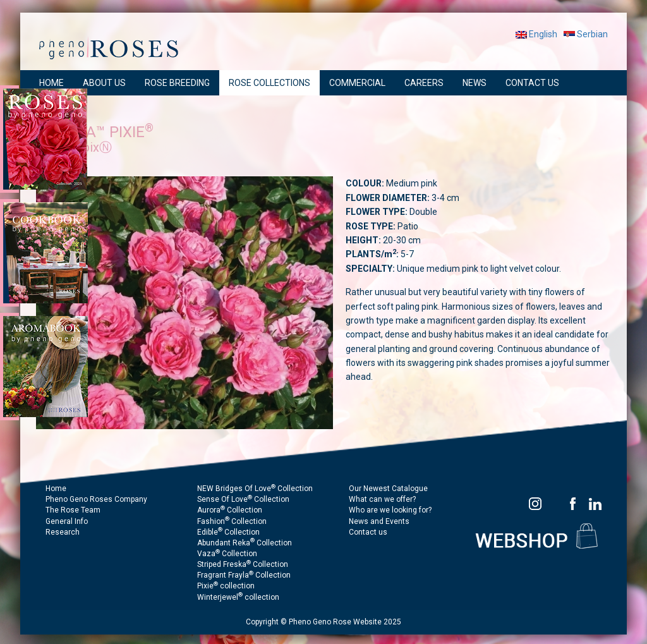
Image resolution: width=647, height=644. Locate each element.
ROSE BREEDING (177, 83)
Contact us (368, 532)
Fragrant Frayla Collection (244, 575)
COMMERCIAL (357, 83)
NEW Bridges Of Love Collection (255, 489)
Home (56, 489)
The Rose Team (73, 510)
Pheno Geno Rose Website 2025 (345, 622)
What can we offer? (382, 499)
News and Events (379, 521)
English (536, 34)
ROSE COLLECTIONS (269, 83)
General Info (67, 521)
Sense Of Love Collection (243, 499)
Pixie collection (226, 586)
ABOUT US (104, 83)
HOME (51, 83)
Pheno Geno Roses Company (96, 499)
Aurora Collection (230, 510)
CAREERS (424, 83)
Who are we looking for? (390, 510)
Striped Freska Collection (243, 564)
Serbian (586, 34)
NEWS (475, 83)
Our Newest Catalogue (388, 489)
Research (63, 532)
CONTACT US (532, 83)
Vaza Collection (227, 554)
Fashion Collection (232, 521)
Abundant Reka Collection (245, 543)
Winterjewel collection (238, 597)
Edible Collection (228, 532)
